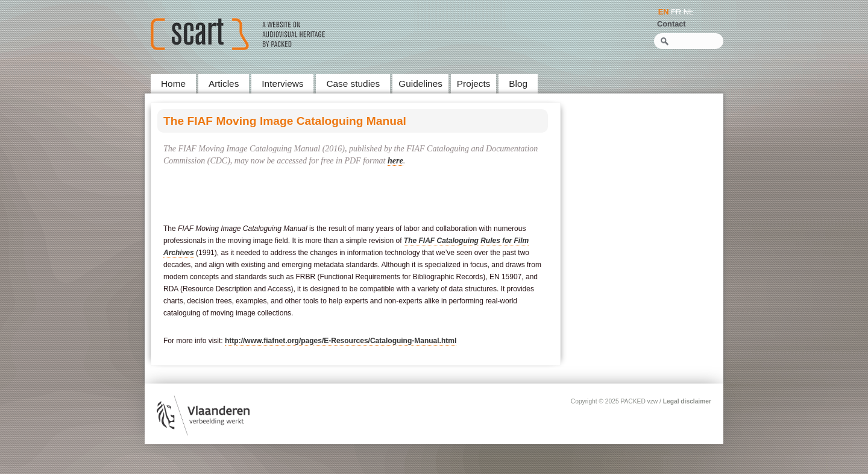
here (395, 161)
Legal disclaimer (687, 401)
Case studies (353, 84)
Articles (224, 84)
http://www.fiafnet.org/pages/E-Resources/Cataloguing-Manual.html (341, 341)
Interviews (282, 84)
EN (664, 12)
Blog (518, 84)
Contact (671, 24)
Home (173, 84)
